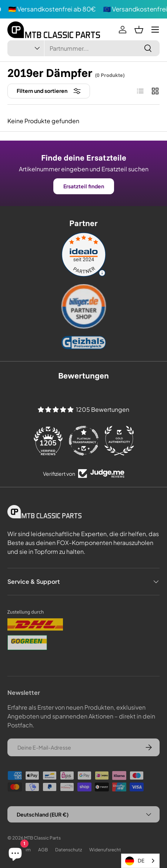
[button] (139, 30)
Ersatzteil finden (84, 186)
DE (135, 861)
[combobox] (83, 48)
